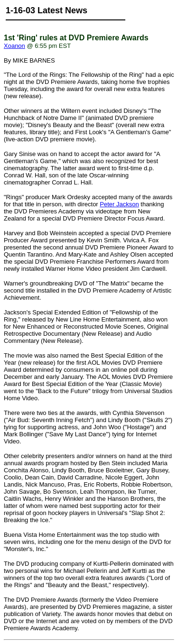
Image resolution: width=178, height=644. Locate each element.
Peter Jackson (119, 204)
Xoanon (14, 46)
